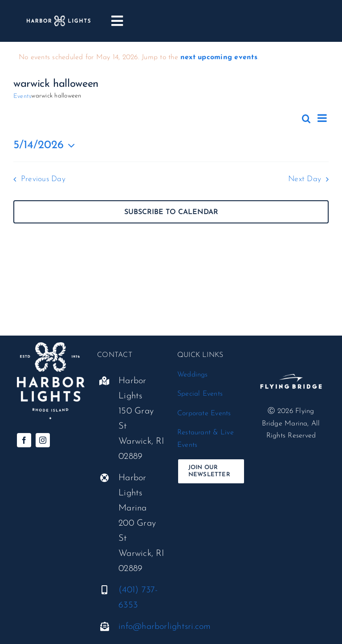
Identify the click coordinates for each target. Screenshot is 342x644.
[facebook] (24, 440)
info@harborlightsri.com (165, 627)
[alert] (171, 58)
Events (22, 96)
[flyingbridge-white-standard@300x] (291, 368)
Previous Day (43, 179)
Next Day (305, 179)
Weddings (193, 375)
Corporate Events (204, 413)
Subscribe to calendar (171, 212)
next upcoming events (219, 57)
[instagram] (43, 440)
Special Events (200, 394)
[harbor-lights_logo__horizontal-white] (59, 19)
